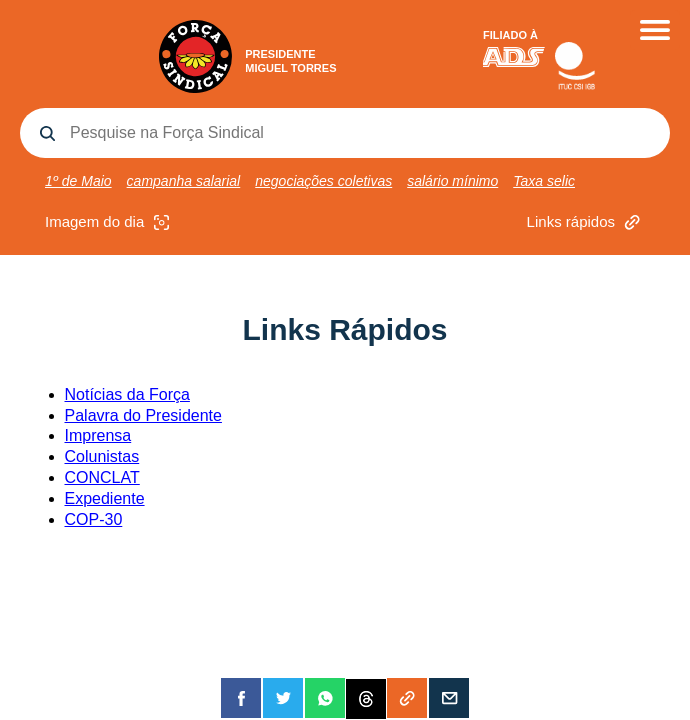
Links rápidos (586, 222)
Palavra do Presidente (143, 415)
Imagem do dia (109, 222)
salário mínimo (452, 181)
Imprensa (98, 435)
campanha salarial (184, 181)
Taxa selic (544, 181)
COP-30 (94, 519)
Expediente (105, 498)
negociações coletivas (323, 181)
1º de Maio (78, 181)
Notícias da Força (127, 394)
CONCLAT (102, 477)
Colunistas (102, 456)
